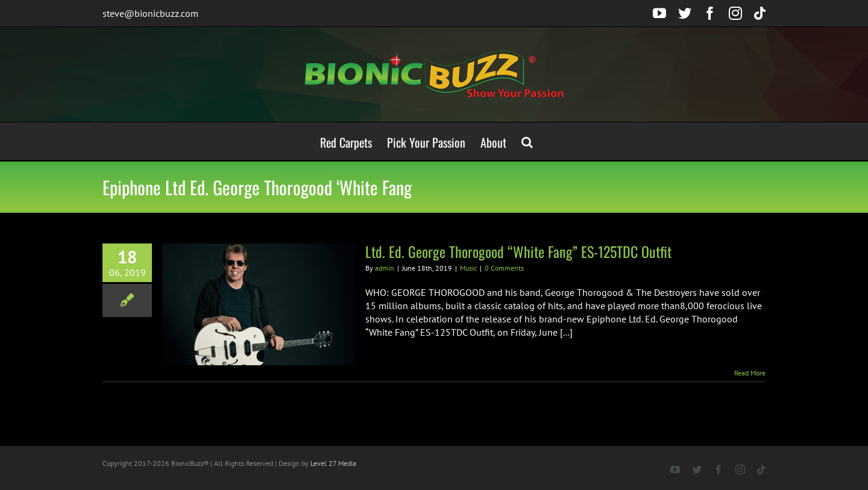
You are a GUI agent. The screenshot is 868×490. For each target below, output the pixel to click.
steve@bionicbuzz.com (150, 13)
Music (468, 268)
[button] (527, 141)
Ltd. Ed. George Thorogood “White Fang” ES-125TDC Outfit (518, 251)
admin (385, 268)
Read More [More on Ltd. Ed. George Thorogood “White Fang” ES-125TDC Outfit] (750, 373)
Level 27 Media (333, 463)
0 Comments (504, 268)
